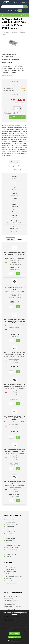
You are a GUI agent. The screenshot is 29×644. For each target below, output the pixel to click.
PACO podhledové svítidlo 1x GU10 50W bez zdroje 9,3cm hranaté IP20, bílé (14, 254)
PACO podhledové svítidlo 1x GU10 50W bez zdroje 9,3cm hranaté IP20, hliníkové (14, 321)
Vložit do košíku (19, 117)
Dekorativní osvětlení (12, 524)
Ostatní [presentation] (19, 239)
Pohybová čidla (10, 540)
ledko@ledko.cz (5, 15)
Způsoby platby (11, 567)
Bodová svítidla (10, 520)
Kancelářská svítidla (12, 529)
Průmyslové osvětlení (12, 547)
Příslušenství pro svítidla (13, 545)
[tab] (14, 162)
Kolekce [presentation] (10, 239)
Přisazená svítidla (11, 543)
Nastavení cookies (11, 583)
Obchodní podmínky (12, 574)
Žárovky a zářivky (11, 554)
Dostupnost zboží (11, 571)
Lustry (8, 536)
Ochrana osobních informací (14, 576)
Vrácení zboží (10, 581)
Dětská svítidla (10, 527)
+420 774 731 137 (2, 15)
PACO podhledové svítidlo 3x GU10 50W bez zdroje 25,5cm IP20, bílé (14, 450)
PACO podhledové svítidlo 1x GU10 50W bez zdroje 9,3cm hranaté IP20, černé (14, 288)
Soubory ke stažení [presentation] (15, 166)
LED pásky (9, 534)
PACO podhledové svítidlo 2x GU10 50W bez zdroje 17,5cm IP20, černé (14, 385)
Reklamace (9, 578)
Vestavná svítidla (11, 552)
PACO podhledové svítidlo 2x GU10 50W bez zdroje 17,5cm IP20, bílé (14, 354)
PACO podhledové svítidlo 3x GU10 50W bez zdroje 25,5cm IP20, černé (14, 482)
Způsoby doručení (11, 569)
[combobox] (16, 2)
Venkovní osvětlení (11, 550)
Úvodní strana (5, 33)
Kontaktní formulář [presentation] (14, 170)
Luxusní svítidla (10, 538)
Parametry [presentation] (14, 162)
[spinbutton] (17, 108)
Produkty (15, 33)
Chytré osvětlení (11, 522)
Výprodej (9, 557)
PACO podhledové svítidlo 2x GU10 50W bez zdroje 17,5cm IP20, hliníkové (14, 418)
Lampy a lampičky (11, 531)
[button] (20, 108)
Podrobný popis (6, 75)
